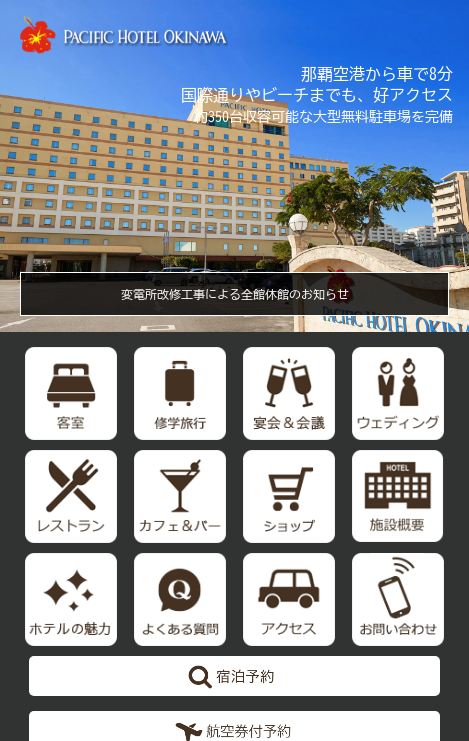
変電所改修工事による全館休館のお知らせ (235, 294)
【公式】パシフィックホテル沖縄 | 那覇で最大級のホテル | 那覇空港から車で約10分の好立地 (125, 35)
